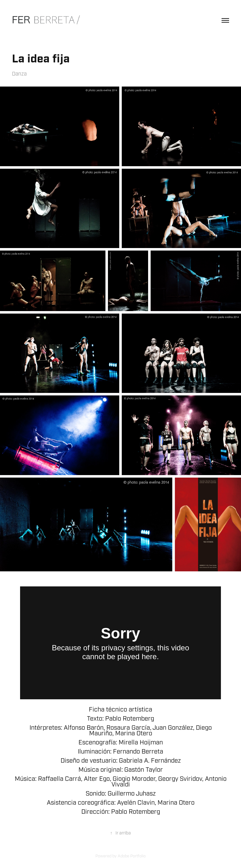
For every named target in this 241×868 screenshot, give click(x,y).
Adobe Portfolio (132, 856)
